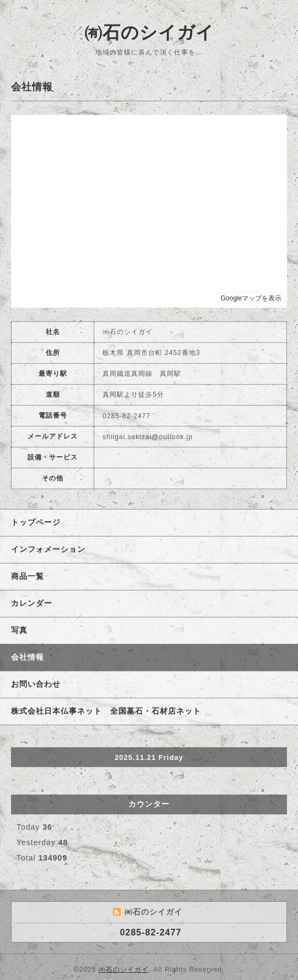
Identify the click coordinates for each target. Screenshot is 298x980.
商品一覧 (28, 576)
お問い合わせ (36, 684)
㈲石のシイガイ (149, 32)
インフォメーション (48, 549)
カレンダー (32, 603)
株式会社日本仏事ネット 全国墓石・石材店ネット (106, 711)
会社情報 (28, 657)
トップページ (36, 522)
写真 (19, 630)
